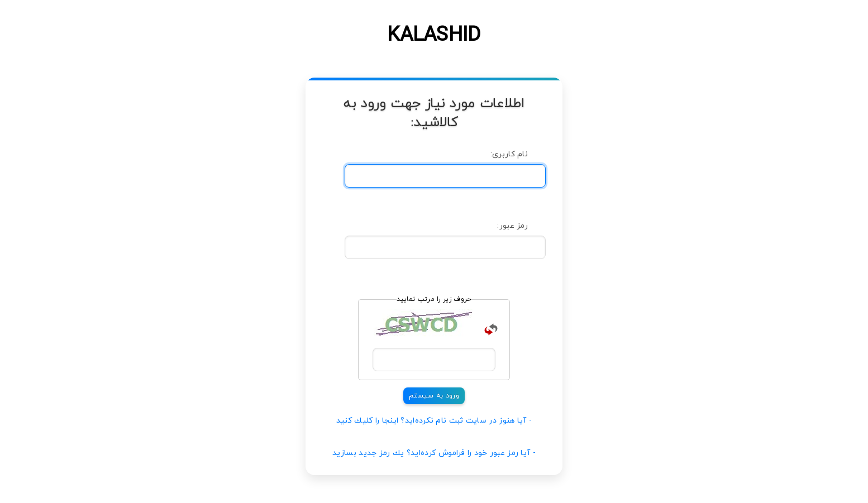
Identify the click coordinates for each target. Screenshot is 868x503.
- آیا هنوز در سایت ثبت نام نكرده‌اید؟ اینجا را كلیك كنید (434, 421)
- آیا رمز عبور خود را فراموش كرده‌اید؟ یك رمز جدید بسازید (434, 453)
